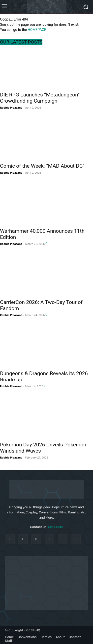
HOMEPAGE (37, 30)
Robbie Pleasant (11, 107)
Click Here (56, 527)
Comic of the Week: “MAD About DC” (42, 166)
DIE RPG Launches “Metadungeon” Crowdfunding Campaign (40, 98)
